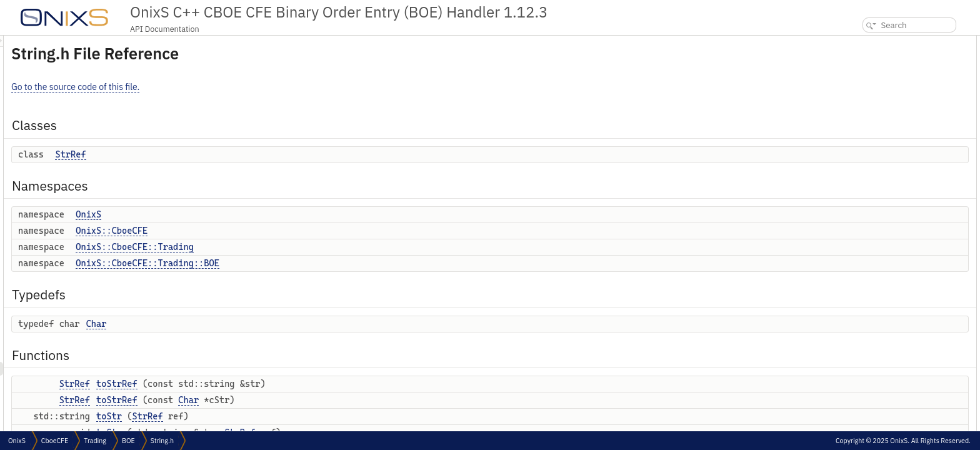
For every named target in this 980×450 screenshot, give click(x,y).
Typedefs (857, 138)
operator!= (868, 290)
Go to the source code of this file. (232, 87)
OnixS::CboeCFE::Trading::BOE (304, 263)
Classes (854, 42)
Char (253, 324)
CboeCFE (55, 441)
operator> (867, 427)
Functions (858, 166)
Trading (95, 441)
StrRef (227, 154)
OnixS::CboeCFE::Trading (291, 247)
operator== (870, 276)
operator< (867, 413)
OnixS (245, 214)
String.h (162, 441)
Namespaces (863, 70)
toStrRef (273, 384)
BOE (128, 441)
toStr (265, 416)
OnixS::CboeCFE (268, 231)
